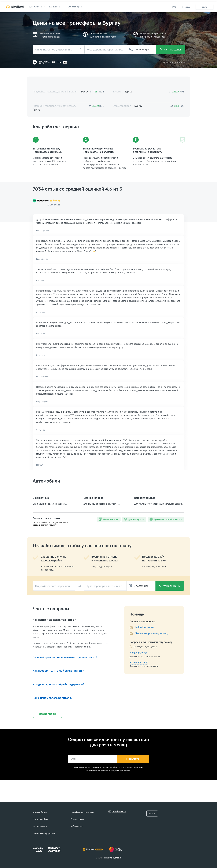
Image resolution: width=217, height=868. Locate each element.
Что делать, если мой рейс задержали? (59, 684)
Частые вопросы (40, 826)
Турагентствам (77, 819)
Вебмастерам (77, 826)
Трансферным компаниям (82, 812)
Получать (133, 759)
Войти (205, 7)
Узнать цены (170, 49)
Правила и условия (113, 858)
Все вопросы (47, 714)
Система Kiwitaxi (40, 812)
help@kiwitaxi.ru (145, 627)
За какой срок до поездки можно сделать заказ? (65, 657)
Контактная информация (44, 833)
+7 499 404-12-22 (139, 663)
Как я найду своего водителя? (53, 698)
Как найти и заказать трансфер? (54, 620)
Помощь (186, 7)
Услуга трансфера (41, 819)
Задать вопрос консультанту (152, 633)
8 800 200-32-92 (138, 653)
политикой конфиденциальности (115, 770)
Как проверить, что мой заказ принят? (58, 671)
